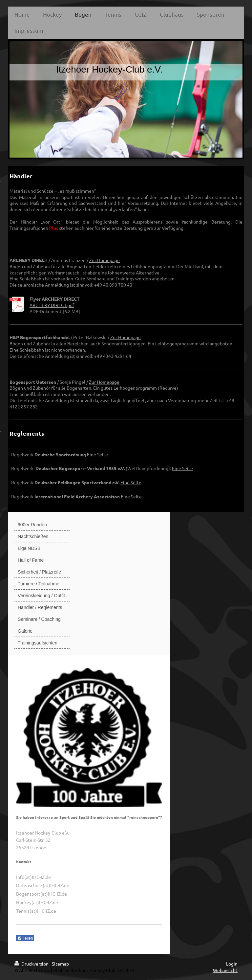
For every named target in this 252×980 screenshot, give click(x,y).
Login (232, 964)
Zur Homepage (105, 260)
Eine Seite (97, 454)
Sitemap (60, 964)
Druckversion (32, 964)
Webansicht (225, 970)
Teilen (25, 938)
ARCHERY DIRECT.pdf (52, 305)
